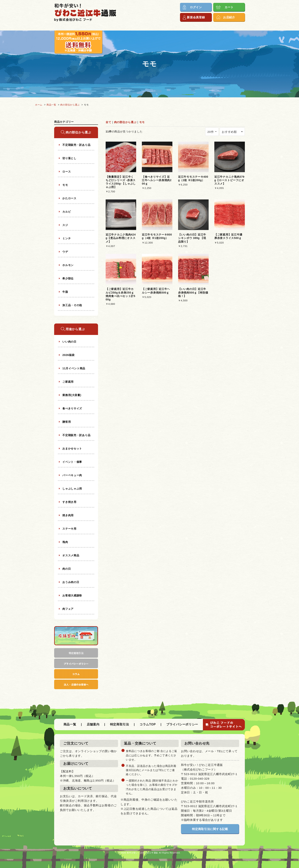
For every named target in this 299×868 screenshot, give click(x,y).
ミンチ (66, 238)
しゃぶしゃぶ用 (72, 489)
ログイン (196, 7)
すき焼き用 (69, 502)
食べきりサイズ (72, 408)
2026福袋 (68, 355)
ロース (66, 172)
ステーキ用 (69, 529)
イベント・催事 (72, 462)
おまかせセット (72, 449)
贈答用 (66, 422)
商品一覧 (70, 724)
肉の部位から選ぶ (125, 122)
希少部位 (68, 278)
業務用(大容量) (72, 395)
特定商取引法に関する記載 (210, 829)
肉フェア (68, 609)
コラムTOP (148, 724)
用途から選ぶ (75, 329)
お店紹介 (229, 17)
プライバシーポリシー (182, 724)
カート (229, 7)
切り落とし (69, 158)
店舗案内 (93, 724)
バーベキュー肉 (72, 475)
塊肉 (65, 542)
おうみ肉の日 (70, 582)
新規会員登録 (196, 17)
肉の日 (66, 569)
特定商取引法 (120, 724)
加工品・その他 (72, 305)
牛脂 (65, 292)
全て (108, 122)
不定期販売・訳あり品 (76, 145)
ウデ (65, 252)
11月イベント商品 (73, 368)
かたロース (69, 198)
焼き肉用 (68, 515)
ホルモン (68, 265)
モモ (142, 122)
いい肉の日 (69, 342)
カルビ (66, 212)
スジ (65, 225)
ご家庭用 (68, 382)
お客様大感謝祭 (72, 595)
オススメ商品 (70, 555)
